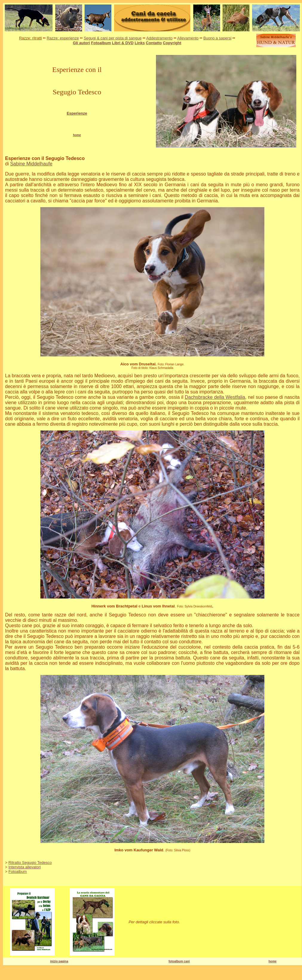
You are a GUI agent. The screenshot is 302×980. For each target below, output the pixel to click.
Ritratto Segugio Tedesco (30, 863)
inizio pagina (59, 961)
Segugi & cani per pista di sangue (113, 38)
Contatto (154, 43)
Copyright (172, 43)
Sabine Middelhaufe (31, 164)
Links (140, 43)
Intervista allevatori (24, 867)
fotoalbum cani (179, 961)
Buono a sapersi (217, 38)
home (273, 961)
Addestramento (160, 38)
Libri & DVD (123, 43)
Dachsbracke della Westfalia (215, 397)
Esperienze (77, 113)
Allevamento (188, 38)
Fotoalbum (101, 43)
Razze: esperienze (63, 38)
